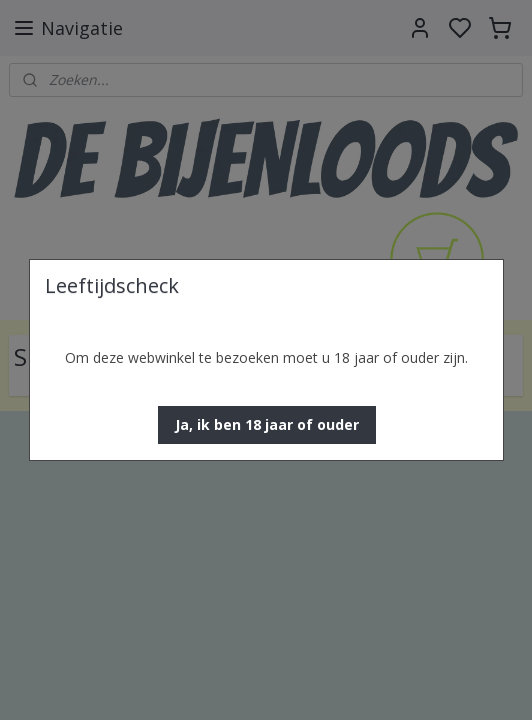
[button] (267, 425)
